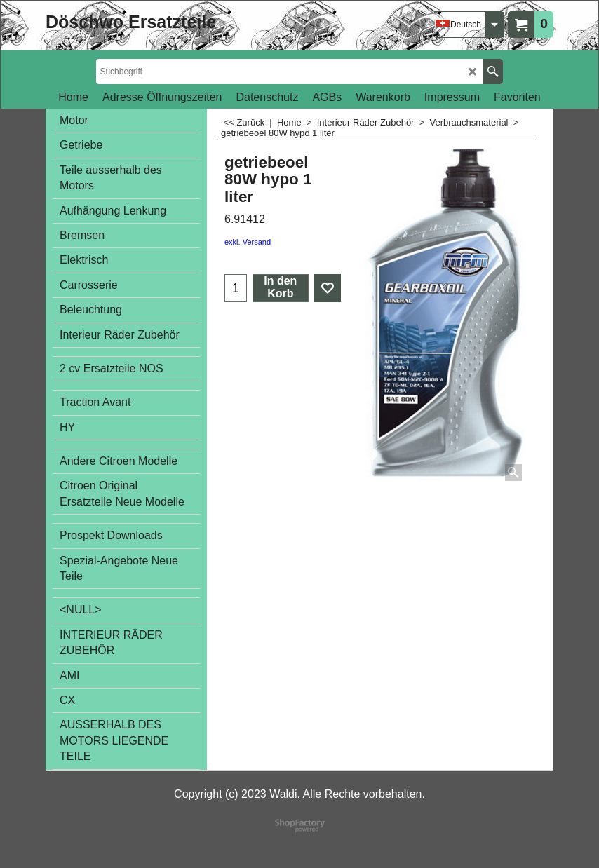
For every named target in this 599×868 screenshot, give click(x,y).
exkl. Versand (248, 242)
